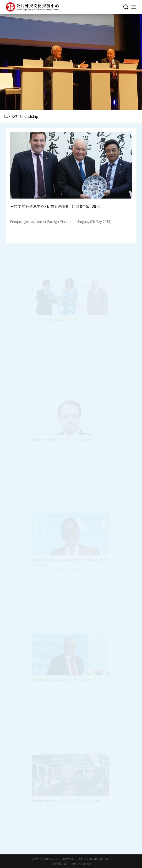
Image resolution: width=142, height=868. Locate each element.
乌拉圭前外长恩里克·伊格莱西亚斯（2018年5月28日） (57, 206)
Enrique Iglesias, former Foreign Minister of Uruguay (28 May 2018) (61, 222)
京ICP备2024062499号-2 (94, 859)
